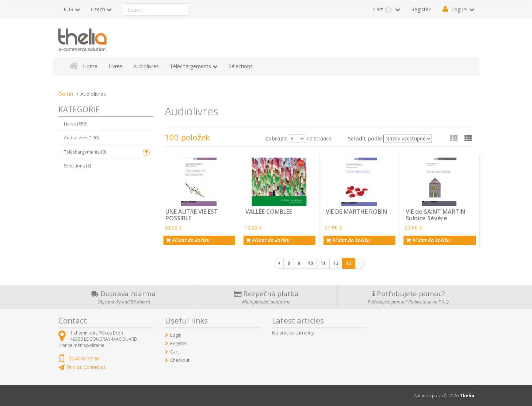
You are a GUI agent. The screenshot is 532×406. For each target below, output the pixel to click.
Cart (383, 9)
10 (310, 263)
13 (349, 263)
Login (176, 335)
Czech (98, 9)
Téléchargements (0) (85, 152)
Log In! (459, 9)
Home (90, 66)
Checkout (180, 360)
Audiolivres (146, 66)
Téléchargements (190, 66)
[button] (468, 138)
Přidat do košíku (188, 240)
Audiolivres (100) (81, 138)
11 (323, 263)
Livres (115, 66)
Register (179, 343)
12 (336, 263)
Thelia (467, 396)
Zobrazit (276, 138)
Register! (421, 9)
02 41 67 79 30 (84, 359)
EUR (68, 9)
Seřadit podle (365, 138)
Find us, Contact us (86, 367)
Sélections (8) (77, 166)
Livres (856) (76, 124)
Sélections (241, 66)
